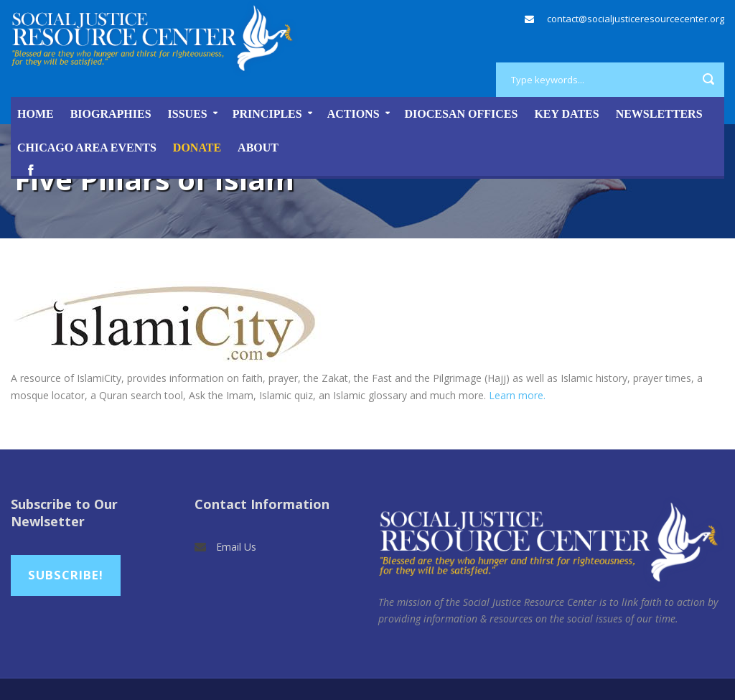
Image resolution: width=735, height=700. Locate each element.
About (258, 148)
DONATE (197, 148)
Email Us (236, 547)
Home (36, 114)
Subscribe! (66, 575)
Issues (188, 114)
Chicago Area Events (87, 148)
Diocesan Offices (462, 114)
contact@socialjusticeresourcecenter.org (636, 19)
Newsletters (659, 114)
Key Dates (566, 114)
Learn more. (517, 395)
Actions (354, 114)
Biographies (111, 114)
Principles (267, 114)
